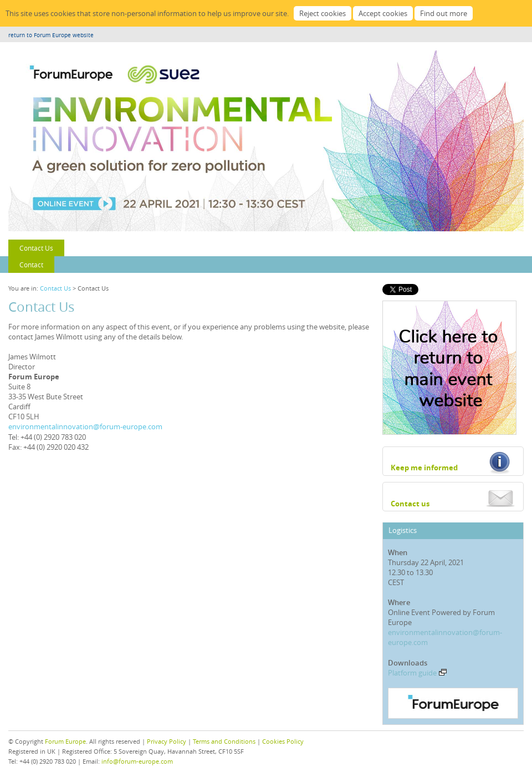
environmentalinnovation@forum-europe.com (85, 426)
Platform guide (417, 673)
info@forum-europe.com (137, 761)
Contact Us (36, 248)
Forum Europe (65, 741)
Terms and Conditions (224, 741)
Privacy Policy (167, 741)
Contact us (410, 504)
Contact (31, 265)
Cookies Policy (283, 741)
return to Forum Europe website (51, 35)
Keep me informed (424, 468)
